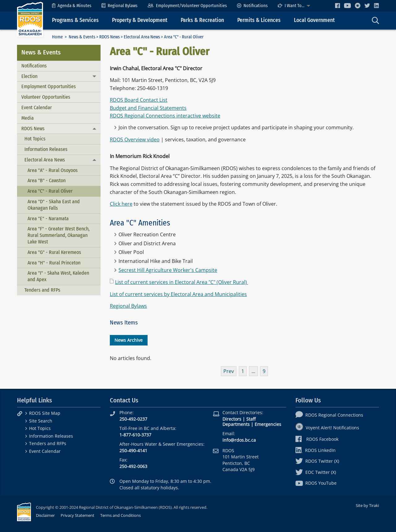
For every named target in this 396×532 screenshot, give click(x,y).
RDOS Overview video (135, 139)
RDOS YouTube (316, 483)
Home (57, 37)
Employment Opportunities (49, 86)
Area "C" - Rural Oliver (50, 191)
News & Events (82, 37)
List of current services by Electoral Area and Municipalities (178, 294)
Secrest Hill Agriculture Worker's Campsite (168, 270)
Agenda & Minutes (72, 6)
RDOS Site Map (45, 413)
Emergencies (268, 424)
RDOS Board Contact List (139, 100)
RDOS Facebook (317, 439)
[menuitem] (72, 6)
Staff (251, 419)
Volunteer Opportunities (46, 97)
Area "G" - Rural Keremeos (54, 252)
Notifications (252, 6)
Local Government (314, 20)
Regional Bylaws (119, 6)
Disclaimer (45, 515)
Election (29, 76)
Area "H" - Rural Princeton (54, 263)
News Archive (129, 340)
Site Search (41, 421)
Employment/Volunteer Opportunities (187, 6)
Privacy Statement (77, 515)
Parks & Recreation (202, 20)
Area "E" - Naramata (48, 219)
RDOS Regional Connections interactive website (165, 116)
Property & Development (140, 20)
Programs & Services (75, 20)
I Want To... (291, 6)
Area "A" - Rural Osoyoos (53, 170)
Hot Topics (35, 139)
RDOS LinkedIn (316, 450)
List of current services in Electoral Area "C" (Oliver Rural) (182, 282)
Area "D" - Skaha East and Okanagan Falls (54, 205)
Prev (229, 371)
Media (28, 118)
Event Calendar (37, 107)
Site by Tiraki (367, 505)
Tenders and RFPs (42, 290)
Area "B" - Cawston (47, 180)
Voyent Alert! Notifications (327, 428)
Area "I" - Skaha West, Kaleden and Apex (58, 276)
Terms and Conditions (121, 515)
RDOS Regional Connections (329, 415)
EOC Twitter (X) (316, 472)
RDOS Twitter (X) (317, 461)
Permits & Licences (259, 20)
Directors (232, 419)
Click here (121, 204)
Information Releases (46, 149)
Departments (236, 424)
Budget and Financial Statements (148, 108)
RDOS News (110, 37)
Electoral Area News (142, 37)
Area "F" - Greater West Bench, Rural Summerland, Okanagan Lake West (58, 235)
